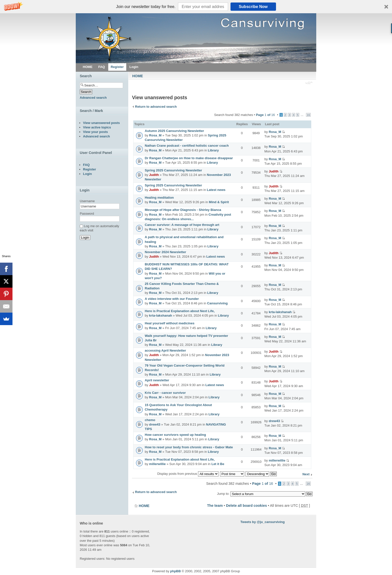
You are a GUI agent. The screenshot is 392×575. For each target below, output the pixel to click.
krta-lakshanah (160, 315)
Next (306, 474)
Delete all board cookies (246, 506)
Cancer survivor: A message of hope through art (182, 225)
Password (87, 214)
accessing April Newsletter (165, 350)
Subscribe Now (253, 7)
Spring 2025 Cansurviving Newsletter (173, 170)
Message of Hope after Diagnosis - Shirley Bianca (183, 210)
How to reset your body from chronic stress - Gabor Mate (189, 447)
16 (308, 115)
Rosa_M (155, 135)
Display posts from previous (188, 474)
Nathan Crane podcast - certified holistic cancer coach (187, 146)
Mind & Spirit (219, 202)
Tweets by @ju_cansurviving (263, 522)
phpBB (176, 571)
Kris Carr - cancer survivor (165, 393)
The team (215, 506)
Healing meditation (159, 198)
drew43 (155, 424)
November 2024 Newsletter (165, 252)
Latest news (216, 190)
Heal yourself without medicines (170, 323)
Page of (265, 115)
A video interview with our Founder (172, 299)
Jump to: (223, 494)
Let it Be (218, 464)
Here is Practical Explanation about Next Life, (180, 311)
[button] (196, 7)
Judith (154, 175)
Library (213, 150)
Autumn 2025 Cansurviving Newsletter (174, 131)
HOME (138, 76)
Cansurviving (217, 303)
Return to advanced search (156, 107)
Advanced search (93, 98)
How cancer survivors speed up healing (175, 435)
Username (87, 201)
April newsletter (157, 380)
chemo (150, 420)
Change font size (309, 83)
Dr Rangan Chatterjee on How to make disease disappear (189, 158)
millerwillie (157, 464)
